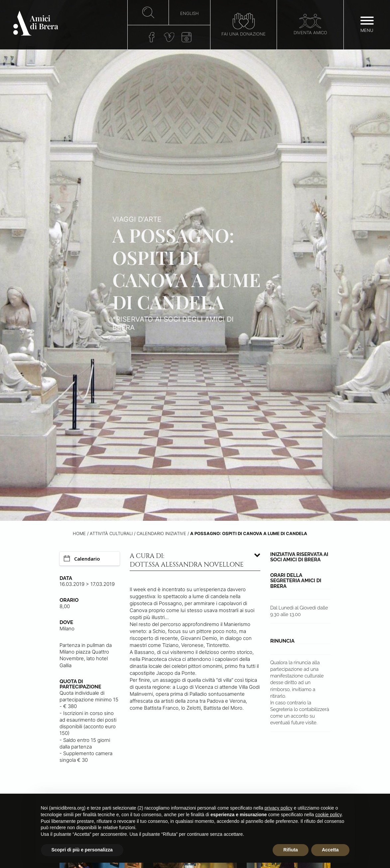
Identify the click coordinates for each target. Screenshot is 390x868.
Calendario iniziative (161, 534)
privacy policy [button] (279, 808)
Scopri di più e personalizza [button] (82, 850)
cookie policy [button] (328, 815)
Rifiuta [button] (291, 850)
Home (79, 534)
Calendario (82, 559)
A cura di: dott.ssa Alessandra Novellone (187, 560)
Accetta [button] (330, 850)
